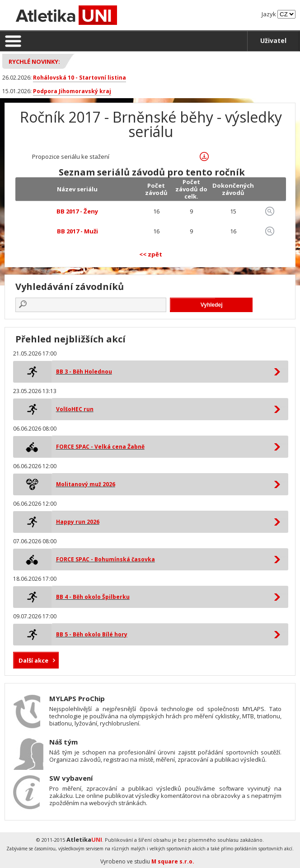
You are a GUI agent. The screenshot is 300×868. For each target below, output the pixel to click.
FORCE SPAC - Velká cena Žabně (100, 447)
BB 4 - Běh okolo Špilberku (93, 597)
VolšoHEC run (75, 409)
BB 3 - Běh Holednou (84, 372)
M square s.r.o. (173, 861)
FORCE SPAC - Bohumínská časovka (105, 559)
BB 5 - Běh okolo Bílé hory (92, 634)
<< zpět (151, 254)
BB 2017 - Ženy (77, 211)
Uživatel (273, 40)
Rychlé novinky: (34, 62)
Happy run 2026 (78, 522)
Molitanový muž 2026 (86, 484)
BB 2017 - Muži (77, 231)
